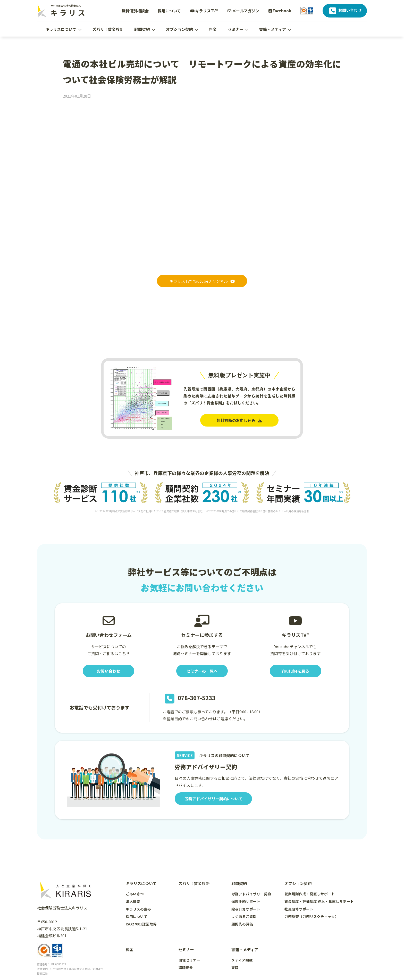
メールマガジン (243, 11)
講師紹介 (186, 967)
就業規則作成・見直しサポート (310, 894)
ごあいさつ (135, 894)
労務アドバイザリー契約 (251, 894)
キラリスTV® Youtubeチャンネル (202, 281)
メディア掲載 (242, 960)
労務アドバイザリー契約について (213, 799)
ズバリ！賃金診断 (108, 29)
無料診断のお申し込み (239, 420)
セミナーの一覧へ (202, 671)
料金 (213, 29)
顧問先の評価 (242, 924)
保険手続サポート (246, 901)
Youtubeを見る (295, 671)
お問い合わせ (345, 11)
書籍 (235, 967)
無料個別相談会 (135, 11)
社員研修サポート (299, 909)
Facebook (280, 11)
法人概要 (133, 901)
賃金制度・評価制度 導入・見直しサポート (319, 901)
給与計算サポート (246, 909)
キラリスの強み (138, 909)
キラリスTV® (204, 11)
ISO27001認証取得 (141, 924)
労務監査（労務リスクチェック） (312, 916)
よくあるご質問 (244, 916)
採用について (169, 11)
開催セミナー (189, 960)
